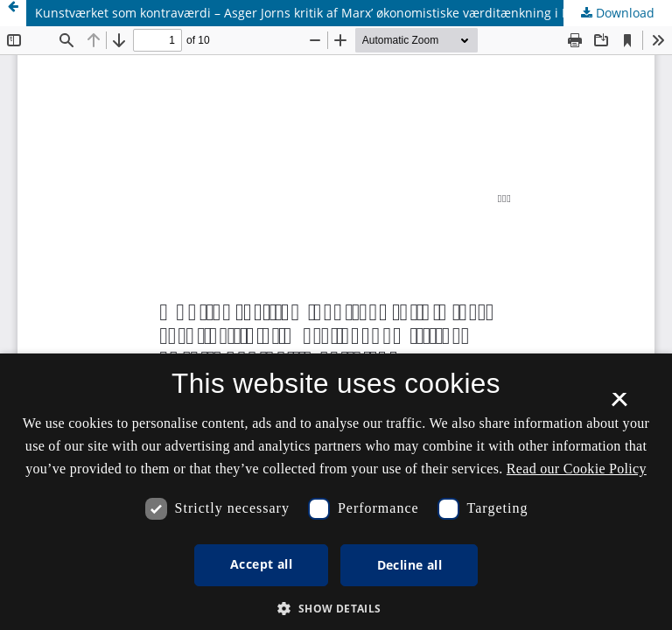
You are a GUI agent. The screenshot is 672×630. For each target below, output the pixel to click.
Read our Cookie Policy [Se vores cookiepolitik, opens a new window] (577, 469)
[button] (336, 609)
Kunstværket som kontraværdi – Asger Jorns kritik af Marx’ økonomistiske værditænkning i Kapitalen (326, 13)
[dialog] (336, 492)
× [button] (619, 405)
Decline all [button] (409, 565)
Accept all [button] (261, 564)
